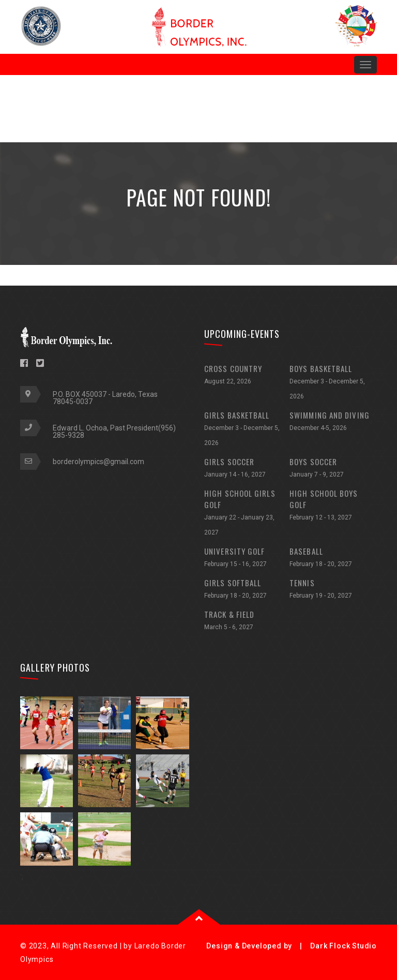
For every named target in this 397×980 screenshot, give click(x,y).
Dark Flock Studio (343, 946)
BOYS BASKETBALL (332, 383)
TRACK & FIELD (247, 622)
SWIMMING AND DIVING (332, 422)
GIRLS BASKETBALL (247, 430)
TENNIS (332, 590)
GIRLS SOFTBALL (247, 590)
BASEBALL (332, 559)
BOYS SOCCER (332, 469)
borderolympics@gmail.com (98, 462)
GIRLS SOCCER (247, 469)
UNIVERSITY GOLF (247, 559)
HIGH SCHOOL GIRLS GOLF (247, 514)
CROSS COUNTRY (247, 376)
